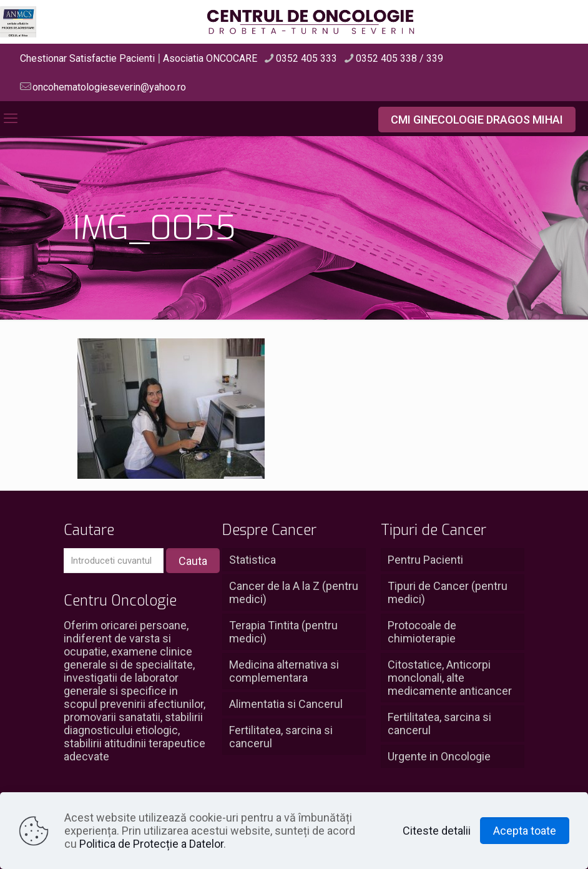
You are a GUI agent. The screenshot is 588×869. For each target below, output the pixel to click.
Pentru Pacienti (425, 560)
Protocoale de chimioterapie (422, 632)
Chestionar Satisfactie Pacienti (87, 58)
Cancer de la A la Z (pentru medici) (294, 592)
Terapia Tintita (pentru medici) (283, 632)
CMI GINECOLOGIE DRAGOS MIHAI (477, 120)
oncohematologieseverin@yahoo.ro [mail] (109, 87)
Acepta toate (525, 831)
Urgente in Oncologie (439, 756)
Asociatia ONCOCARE (210, 58)
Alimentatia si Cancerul (286, 704)
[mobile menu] (11, 119)
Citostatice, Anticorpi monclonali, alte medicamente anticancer (450, 678)
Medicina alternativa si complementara (284, 671)
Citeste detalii (437, 831)
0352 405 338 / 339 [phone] (399, 58)
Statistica (252, 560)
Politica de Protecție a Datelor (151, 844)
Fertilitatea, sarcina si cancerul (281, 737)
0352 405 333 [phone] (306, 58)
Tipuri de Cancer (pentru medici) (448, 592)
